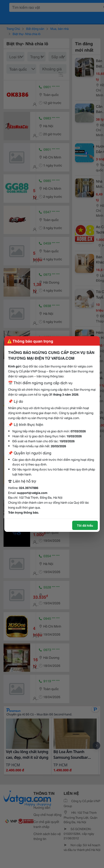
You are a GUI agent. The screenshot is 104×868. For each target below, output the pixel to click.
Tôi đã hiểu (85, 525)
